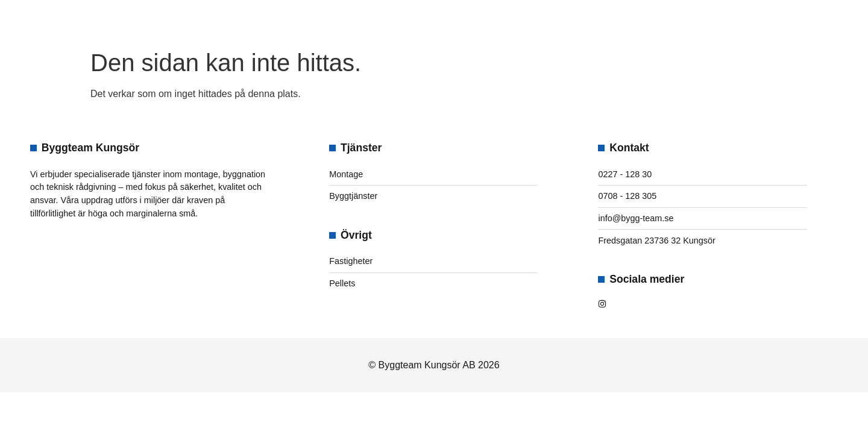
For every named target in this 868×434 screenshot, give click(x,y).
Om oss (376, 21)
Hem (322, 21)
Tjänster (453, 22)
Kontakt (534, 21)
